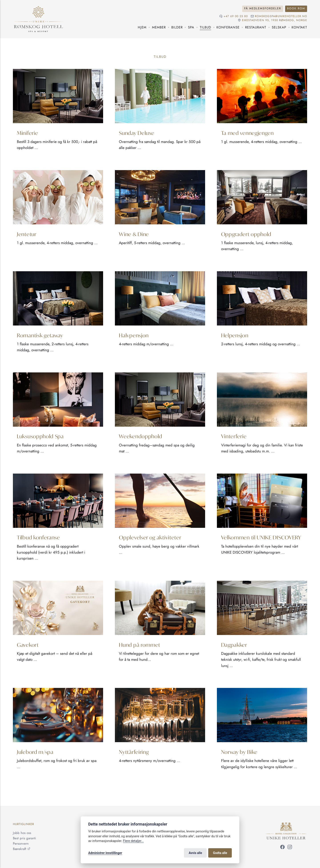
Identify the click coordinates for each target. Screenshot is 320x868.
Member (159, 27)
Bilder (177, 27)
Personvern (21, 844)
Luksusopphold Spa (40, 436)
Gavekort (28, 645)
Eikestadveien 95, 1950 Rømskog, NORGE (275, 20)
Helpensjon (235, 335)
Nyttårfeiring (134, 752)
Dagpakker (234, 645)
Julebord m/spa (35, 752)
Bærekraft (20, 849)
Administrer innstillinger (105, 853)
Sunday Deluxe (137, 133)
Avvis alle (195, 853)
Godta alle (220, 853)
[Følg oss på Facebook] (282, 848)
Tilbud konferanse (38, 537)
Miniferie (27, 133)
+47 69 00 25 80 (236, 16)
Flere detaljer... (133, 841)
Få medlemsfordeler (263, 8)
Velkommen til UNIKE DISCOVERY (261, 537)
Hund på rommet (140, 645)
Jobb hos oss (22, 833)
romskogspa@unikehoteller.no (281, 16)
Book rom (296, 8)
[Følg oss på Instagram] (290, 848)
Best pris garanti (24, 838)
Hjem (142, 27)
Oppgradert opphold (246, 234)
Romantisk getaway (40, 335)
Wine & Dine (134, 234)
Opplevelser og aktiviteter (150, 537)
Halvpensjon (134, 335)
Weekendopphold (141, 436)
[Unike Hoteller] (286, 825)
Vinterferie (234, 436)
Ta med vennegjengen (247, 133)
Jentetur (27, 234)
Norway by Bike (239, 752)
